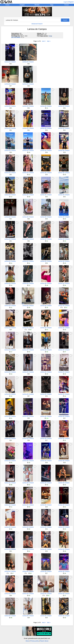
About (27, 641)
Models (37, 5)
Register (71, 2)
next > (44, 41)
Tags (52, 5)
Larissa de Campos (10, 62)
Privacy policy (35, 641)
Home (7, 5)
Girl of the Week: (16, 37)
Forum (67, 5)
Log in (65, 2)
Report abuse (44, 641)
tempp (50, 36)
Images (22, 5)
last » (49, 41)
